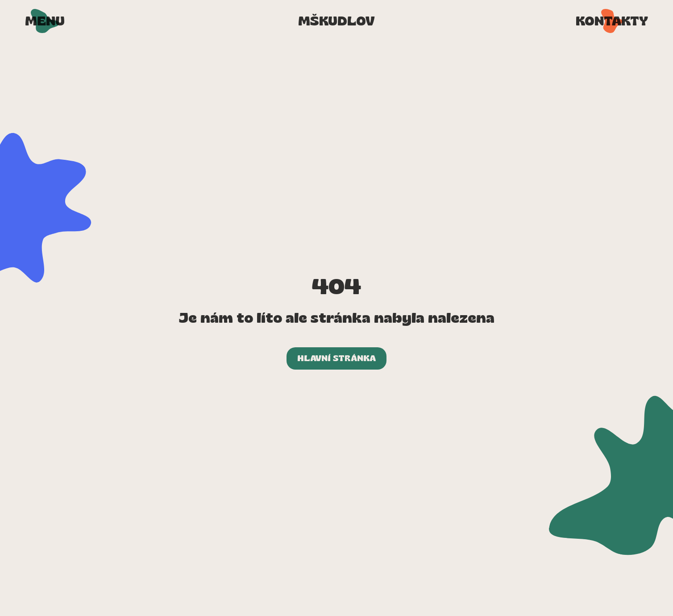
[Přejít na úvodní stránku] (336, 21)
